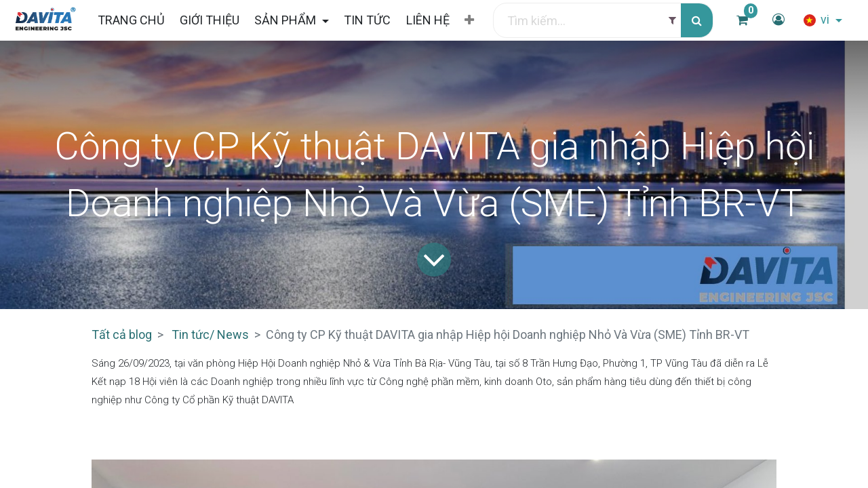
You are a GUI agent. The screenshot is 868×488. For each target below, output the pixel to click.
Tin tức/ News (210, 334)
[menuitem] (131, 20)
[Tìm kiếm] (697, 21)
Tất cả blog (122, 334)
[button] (469, 20)
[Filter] (672, 21)
